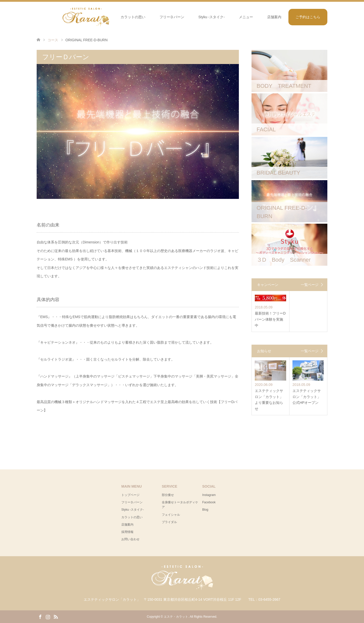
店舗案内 (274, 17)
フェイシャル (171, 515)
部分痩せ (168, 495)
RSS (56, 616)
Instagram (209, 495)
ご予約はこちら (308, 17)
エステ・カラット (176, 617)
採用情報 (127, 532)
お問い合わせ (130, 539)
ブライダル (169, 522)
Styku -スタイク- (212, 17)
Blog (205, 510)
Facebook (209, 502)
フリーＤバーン (172, 17)
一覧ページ (310, 285)
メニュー (246, 17)
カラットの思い (133, 17)
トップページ (130, 495)
